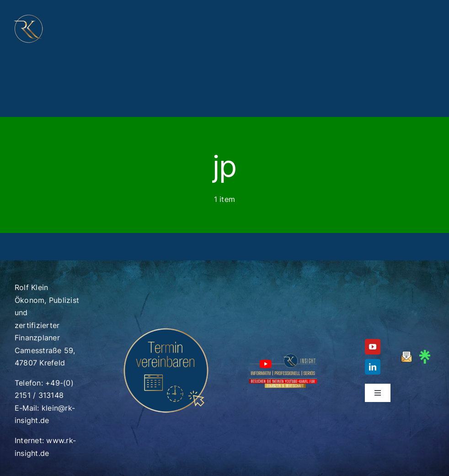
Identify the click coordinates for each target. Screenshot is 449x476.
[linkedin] (373, 367)
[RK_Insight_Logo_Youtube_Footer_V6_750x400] (283, 356)
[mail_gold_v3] (406, 355)
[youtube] (373, 347)
